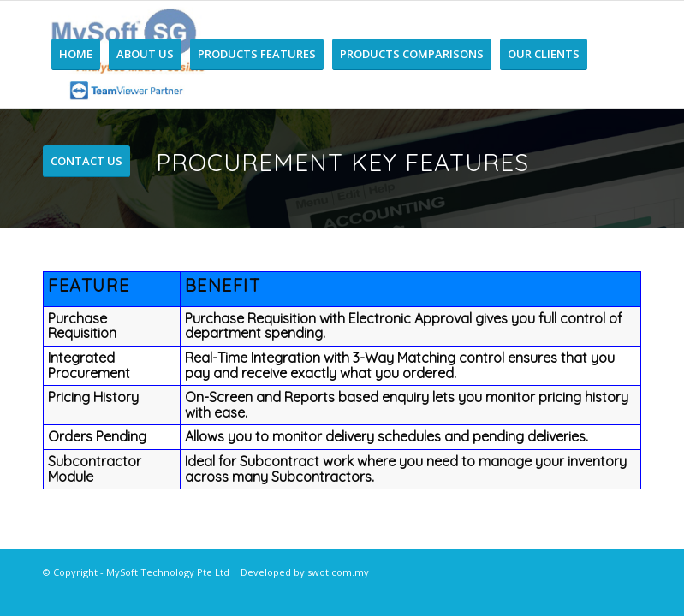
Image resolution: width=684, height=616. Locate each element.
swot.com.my (338, 572)
